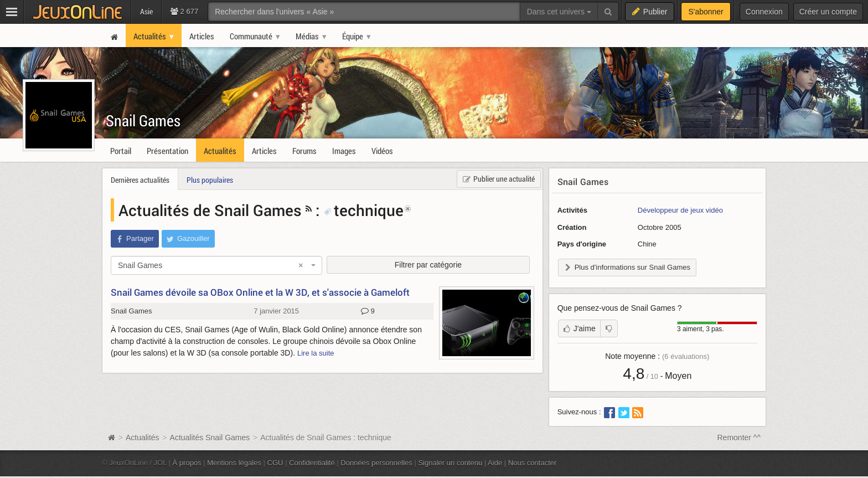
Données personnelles (376, 463)
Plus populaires (210, 180)
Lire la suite (316, 353)
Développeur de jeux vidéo (680, 210)
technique (364, 210)
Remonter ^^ (739, 438)
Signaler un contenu (450, 463)
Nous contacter (533, 463)
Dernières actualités (140, 180)
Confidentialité (312, 463)
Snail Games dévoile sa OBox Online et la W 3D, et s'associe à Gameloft (260, 292)
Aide (495, 463)
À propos (187, 463)
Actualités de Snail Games (210, 210)
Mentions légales (234, 463)
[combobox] (216, 265)
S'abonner (706, 12)
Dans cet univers (559, 12)
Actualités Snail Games (210, 438)
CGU (275, 463)
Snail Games (143, 120)
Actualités (143, 438)
